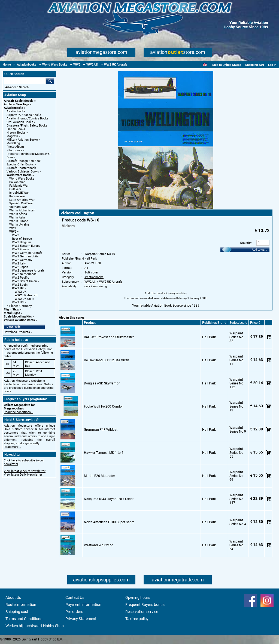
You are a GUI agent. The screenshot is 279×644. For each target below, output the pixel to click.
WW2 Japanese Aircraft (28, 271)
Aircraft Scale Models (19, 101)
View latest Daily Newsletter (23, 475)
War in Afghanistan (22, 210)
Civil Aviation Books (20, 122)
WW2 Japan (20, 267)
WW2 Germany (22, 260)
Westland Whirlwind (99, 545)
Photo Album (15, 147)
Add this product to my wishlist (166, 293)
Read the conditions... (19, 412)
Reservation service (142, 612)
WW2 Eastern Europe (26, 246)
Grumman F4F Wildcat (101, 430)
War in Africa (18, 214)
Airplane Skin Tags (16, 104)
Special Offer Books (20, 164)
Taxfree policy (137, 619)
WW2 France (21, 249)
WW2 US (18, 302)
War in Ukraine (19, 225)
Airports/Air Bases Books (24, 115)
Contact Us (75, 597)
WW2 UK (18, 288)
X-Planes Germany (19, 306)
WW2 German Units (25, 256)
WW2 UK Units (25, 299)
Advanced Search (17, 87)
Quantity (246, 243)
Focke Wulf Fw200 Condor (103, 406)
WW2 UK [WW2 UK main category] (21, 292)
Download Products (17, 332)
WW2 (13, 232)
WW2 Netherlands (24, 274)
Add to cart (259, 250)
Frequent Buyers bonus (145, 605)
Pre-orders (74, 612)
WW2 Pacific (21, 278)
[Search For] (25, 81)
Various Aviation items (19, 320)
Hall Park (91, 259)
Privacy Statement (81, 619)
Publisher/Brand (214, 323)
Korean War (17, 196)
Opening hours (138, 597)
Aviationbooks (13, 108)
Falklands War (19, 186)
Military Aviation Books (22, 140)
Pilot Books (14, 150)
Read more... (12, 447)
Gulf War (15, 189)
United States (232, 65)
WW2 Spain (20, 285)
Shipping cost (17, 612)
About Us (13, 597)
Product (90, 323)
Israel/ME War (19, 193)
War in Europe (19, 221)
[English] (205, 65)
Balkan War (17, 182)
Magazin (12, 136)
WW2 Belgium (22, 242)
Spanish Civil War (21, 203)
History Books (16, 133)
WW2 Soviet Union (24, 281)
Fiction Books (16, 129)
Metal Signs (12, 313)
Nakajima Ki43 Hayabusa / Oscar (109, 499)
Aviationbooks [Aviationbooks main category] (16, 111)
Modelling (13, 143)
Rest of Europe (22, 239)
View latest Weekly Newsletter (25, 471)
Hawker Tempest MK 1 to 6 (104, 453)
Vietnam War (18, 207)
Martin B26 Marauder (99, 476)
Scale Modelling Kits (18, 317)
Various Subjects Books (23, 172)
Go (50, 81)
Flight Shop (11, 309)
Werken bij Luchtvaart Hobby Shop (35, 626)
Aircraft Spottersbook (21, 168)
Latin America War (22, 200)
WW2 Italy (19, 264)
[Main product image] (166, 208)
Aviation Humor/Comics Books (28, 118)
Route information (21, 605)
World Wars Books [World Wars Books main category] (22, 179)
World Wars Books (19, 175)
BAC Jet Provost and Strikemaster (109, 337)
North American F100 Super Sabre (109, 522)
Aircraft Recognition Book (24, 161)
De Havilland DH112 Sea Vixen (107, 360)
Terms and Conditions (24, 619)
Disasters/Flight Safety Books (27, 126)
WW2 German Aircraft (27, 253)
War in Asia (17, 218)
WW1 (13, 228)
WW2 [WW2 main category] (16, 235)
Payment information (83, 605)
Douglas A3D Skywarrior (102, 383)
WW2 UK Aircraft (26, 295)
